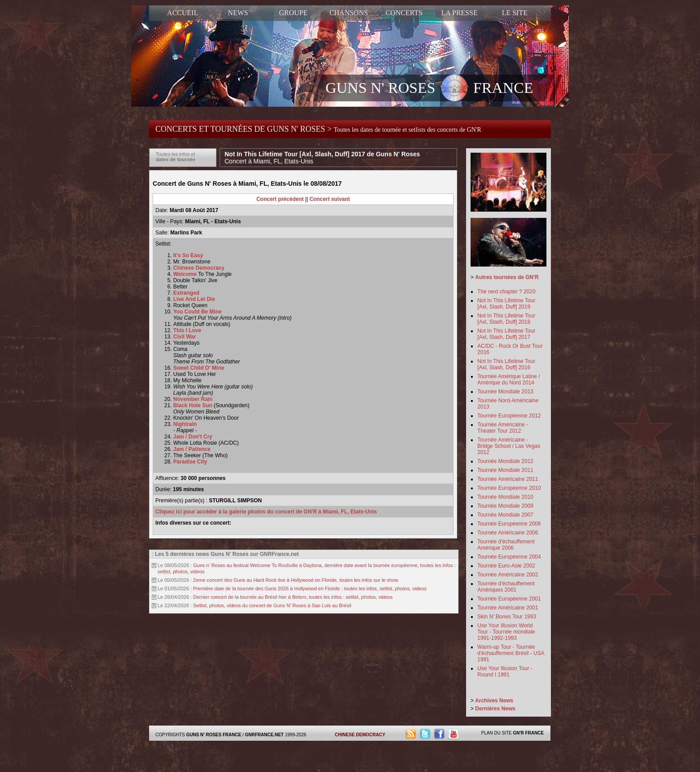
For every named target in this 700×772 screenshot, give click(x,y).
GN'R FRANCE (528, 733)
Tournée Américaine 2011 (508, 479)
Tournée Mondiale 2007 (505, 515)
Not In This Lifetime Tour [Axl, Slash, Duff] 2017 (506, 334)
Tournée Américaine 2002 (508, 575)
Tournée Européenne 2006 (509, 524)
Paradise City (190, 462)
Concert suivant (330, 199)
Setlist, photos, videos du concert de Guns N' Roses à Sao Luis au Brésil (272, 605)
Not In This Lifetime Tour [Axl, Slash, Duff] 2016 (506, 364)
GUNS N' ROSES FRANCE (429, 89)
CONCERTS (404, 13)
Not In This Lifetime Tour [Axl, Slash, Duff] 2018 (506, 319)
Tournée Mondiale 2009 (505, 506)
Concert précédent (280, 199)
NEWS (238, 13)
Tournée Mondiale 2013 (505, 392)
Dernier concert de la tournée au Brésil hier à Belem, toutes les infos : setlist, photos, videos (293, 597)
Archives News (494, 701)
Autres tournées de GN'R (507, 277)
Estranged (186, 293)
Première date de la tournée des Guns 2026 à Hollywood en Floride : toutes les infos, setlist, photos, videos (310, 588)
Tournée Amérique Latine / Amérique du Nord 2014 (508, 380)
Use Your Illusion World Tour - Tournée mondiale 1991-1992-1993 (506, 632)
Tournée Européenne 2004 (509, 557)
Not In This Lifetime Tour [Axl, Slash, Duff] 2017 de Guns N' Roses (322, 158)
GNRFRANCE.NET (265, 735)
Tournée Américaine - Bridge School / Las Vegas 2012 (509, 446)
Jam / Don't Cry (193, 437)
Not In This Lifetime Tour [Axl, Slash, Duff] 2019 (506, 304)
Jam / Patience (192, 449)
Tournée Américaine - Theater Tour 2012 (502, 428)
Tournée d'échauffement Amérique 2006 (506, 545)
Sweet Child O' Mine (199, 368)
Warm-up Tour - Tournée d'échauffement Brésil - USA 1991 (510, 653)
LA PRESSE (459, 13)
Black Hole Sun (193, 405)
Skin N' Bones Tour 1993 (506, 617)
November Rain (193, 399)
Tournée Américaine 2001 (508, 608)
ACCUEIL (182, 13)
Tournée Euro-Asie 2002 (506, 566)
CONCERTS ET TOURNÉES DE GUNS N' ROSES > (318, 129)
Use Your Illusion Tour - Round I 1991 (505, 672)
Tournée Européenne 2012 (509, 416)
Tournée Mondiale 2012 (505, 461)
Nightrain (185, 424)
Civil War (185, 337)
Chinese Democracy (199, 268)
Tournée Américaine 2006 (508, 533)
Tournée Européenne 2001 (509, 599)
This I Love (187, 330)
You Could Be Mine (197, 312)
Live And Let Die (194, 299)
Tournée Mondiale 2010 (505, 497)
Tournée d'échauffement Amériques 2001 (506, 587)
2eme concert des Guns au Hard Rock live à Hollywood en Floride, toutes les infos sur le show (296, 580)
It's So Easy (188, 255)
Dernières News (495, 709)
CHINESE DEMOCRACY (360, 735)
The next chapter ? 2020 (506, 292)
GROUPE (293, 13)
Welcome (186, 274)
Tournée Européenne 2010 (509, 488)
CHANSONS (349, 13)
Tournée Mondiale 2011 (505, 470)
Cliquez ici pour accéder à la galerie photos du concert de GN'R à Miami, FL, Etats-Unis (266, 512)
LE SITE (515, 13)
